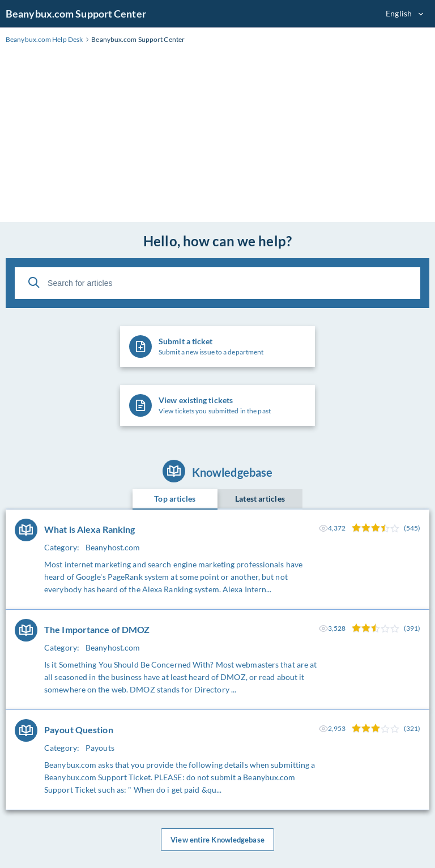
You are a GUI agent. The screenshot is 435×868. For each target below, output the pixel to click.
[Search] (34, 283)
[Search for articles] (217, 283)
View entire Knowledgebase (217, 840)
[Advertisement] (217, 137)
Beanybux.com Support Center (76, 14)
